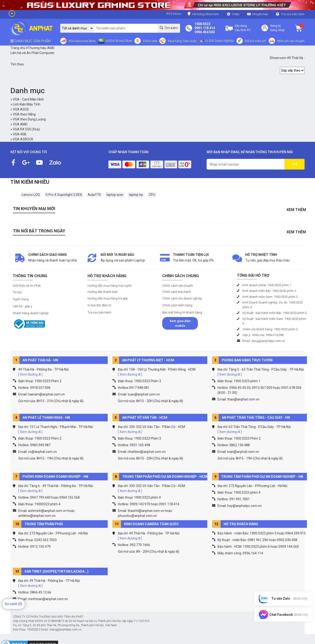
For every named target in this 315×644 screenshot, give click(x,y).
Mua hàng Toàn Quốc (182, 41)
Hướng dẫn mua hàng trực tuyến (110, 286)
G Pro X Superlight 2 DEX (64, 195)
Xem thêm (296, 210)
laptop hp (136, 195)
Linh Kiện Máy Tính (27, 104)
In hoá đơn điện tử (99, 305)
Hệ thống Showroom (203, 14)
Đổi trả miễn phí (256, 41)
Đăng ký (276, 26)
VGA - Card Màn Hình (28, 99)
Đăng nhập (277, 30)
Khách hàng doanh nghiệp (31, 313)
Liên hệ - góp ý (22, 306)
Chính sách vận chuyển (178, 286)
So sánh (14, 604)
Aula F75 (94, 195)
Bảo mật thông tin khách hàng (182, 312)
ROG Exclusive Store (82, 41)
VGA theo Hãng (24, 114)
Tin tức (17, 292)
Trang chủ (18, 48)
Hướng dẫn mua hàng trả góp (108, 298)
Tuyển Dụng (21, 299)
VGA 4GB (20, 134)
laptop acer (115, 195)
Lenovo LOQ (31, 195)
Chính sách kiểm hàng (177, 305)
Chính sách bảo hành (176, 292)
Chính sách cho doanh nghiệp (182, 298)
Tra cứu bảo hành (293, 14)
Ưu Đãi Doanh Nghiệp (216, 41)
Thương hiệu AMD (40, 48)
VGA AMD (20, 124)
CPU (152, 195)
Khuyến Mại (260, 14)
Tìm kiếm (169, 28)
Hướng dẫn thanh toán (103, 292)
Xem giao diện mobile (180, 323)
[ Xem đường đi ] (30, 374)
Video (236, 14)
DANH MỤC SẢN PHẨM (30, 41)
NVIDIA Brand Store (115, 41)
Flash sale (150, 41)
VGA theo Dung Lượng (29, 119)
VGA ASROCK (23, 139)
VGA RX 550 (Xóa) (26, 129)
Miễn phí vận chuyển (291, 41)
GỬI (294, 164)
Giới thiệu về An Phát (27, 286)
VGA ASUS (21, 109)
